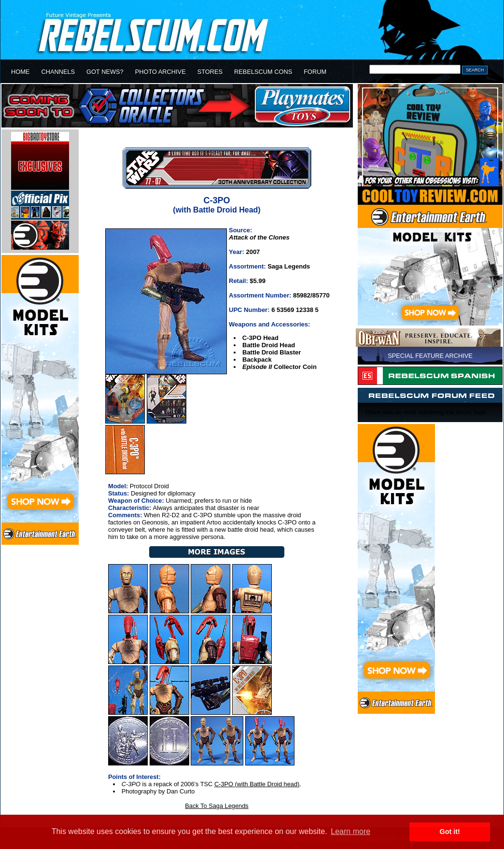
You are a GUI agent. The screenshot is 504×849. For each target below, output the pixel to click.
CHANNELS (58, 72)
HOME (20, 72)
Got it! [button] (450, 832)
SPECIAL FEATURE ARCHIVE (430, 356)
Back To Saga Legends (217, 806)
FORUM (315, 72)
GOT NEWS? (105, 72)
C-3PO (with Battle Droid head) (257, 784)
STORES (210, 72)
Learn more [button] (350, 831)
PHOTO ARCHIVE (161, 72)
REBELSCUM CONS (263, 72)
